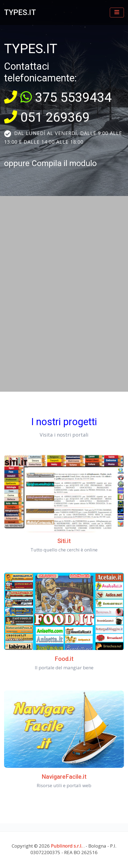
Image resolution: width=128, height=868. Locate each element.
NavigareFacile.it (64, 777)
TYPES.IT (20, 12)
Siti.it (64, 541)
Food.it (64, 659)
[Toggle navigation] (117, 13)
